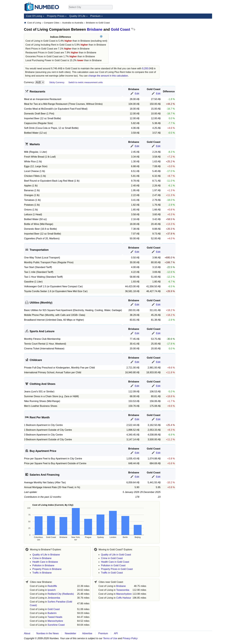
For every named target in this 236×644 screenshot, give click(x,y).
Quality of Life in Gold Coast (116, 555)
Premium (95, 16)
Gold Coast (120, 29)
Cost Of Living (34, 16)
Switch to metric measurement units (85, 82)
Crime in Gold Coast (112, 558)
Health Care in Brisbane (45, 562)
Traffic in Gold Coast (112, 573)
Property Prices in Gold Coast (117, 569)
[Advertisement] (189, 40)
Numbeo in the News (47, 633)
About (27, 633)
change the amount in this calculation (108, 76)
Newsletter (71, 633)
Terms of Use (110, 638)
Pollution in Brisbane (43, 565)
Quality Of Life (77, 16)
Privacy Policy (130, 638)
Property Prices (56, 16)
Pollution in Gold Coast (113, 565)
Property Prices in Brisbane (47, 569)
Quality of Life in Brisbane (46, 555)
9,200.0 (146, 68)
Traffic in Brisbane (42, 573)
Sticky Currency (57, 82)
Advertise (87, 633)
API (116, 633)
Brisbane (95, 29)
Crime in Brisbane (42, 558)
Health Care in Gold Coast (115, 562)
